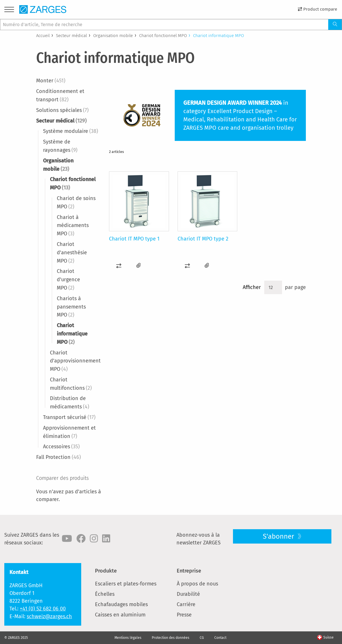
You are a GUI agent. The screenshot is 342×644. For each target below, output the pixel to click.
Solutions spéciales (62, 110)
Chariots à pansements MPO (71, 307)
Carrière (186, 604)
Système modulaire (71, 131)
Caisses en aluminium (120, 615)
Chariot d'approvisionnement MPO (75, 361)
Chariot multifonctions (71, 384)
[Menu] (9, 10)
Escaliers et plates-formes (126, 584)
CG (202, 638)
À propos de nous (197, 584)
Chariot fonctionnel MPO (163, 36)
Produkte (106, 571)
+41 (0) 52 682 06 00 (43, 609)
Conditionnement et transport (60, 95)
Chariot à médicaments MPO (73, 226)
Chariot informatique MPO (72, 334)
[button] (119, 266)
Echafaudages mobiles (121, 604)
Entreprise (189, 571)
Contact (220, 638)
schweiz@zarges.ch (49, 616)
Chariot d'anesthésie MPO (72, 253)
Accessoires (61, 447)
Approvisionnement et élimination (69, 432)
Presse (184, 615)
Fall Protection (59, 457)
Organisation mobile (113, 36)
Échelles (105, 594)
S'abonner (279, 536)
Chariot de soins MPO (76, 202)
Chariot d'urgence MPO (68, 280)
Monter (51, 81)
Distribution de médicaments (70, 402)
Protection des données (171, 638)
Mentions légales (128, 638)
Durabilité (188, 594)
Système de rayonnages (60, 146)
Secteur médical (71, 36)
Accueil (43, 36)
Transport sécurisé (69, 417)
